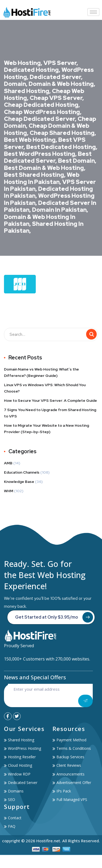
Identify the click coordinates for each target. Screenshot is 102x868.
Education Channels (22, 472)
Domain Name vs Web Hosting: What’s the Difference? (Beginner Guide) (41, 372)
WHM (9, 491)
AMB (8, 463)
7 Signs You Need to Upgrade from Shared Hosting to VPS (50, 413)
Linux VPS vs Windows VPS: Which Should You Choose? (45, 388)
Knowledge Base (19, 482)
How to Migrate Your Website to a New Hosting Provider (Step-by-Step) (46, 429)
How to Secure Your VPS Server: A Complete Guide (50, 400)
